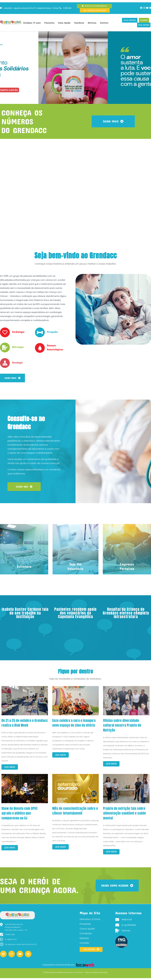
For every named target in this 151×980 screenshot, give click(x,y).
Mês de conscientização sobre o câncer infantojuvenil (75, 811)
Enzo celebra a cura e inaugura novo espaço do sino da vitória (74, 723)
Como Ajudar (64, 23)
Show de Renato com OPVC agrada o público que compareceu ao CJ (19, 813)
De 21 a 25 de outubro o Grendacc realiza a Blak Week (25, 723)
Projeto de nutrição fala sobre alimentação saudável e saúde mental (125, 813)
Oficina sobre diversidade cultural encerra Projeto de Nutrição (122, 725)
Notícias (92, 23)
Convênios (79, 23)
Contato (104, 23)
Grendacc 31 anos (32, 23)
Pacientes (49, 23)
